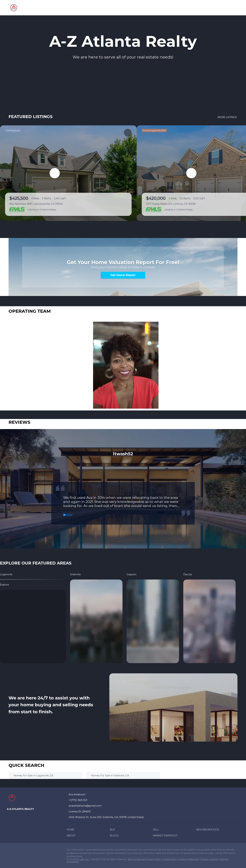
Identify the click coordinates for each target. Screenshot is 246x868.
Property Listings (209, 859)
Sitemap (224, 859)
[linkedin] (16, 851)
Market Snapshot (186, 8)
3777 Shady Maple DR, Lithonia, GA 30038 (171, 204)
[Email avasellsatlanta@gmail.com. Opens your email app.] (90, 806)
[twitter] (23, 851)
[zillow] (30, 851)
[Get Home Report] (123, 275)
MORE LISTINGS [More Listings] (228, 117)
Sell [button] (111, 8)
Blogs (165, 8)
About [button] (151, 8)
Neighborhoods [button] (131, 8)
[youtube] (44, 851)
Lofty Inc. (84, 859)
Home (89, 8)
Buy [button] (101, 8)
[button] (71, 830)
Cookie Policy (170, 859)
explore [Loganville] (4, 585)
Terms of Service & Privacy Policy (144, 859)
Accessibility (73, 862)
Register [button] (214, 8)
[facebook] (9, 851)
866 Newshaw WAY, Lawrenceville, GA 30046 (36, 204)
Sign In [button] (231, 8)
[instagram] (37, 851)
